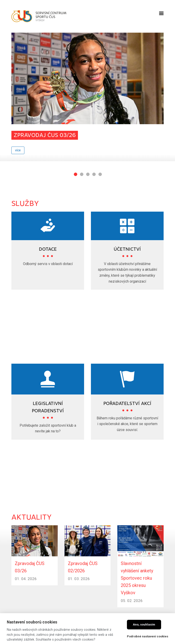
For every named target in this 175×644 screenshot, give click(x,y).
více (18, 150)
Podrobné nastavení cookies (148, 636)
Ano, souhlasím (144, 624)
